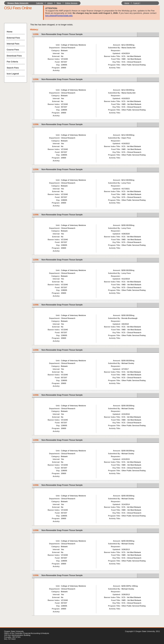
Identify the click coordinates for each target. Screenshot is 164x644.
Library (50, 3)
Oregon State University (18, 3)
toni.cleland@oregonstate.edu (59, 15)
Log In (137, 3)
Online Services (71, 3)
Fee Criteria (12, 62)
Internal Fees (13, 44)
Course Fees (13, 50)
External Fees (13, 38)
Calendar (40, 3)
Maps (59, 3)
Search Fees (13, 68)
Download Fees (14, 56)
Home (127, 3)
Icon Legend (13, 74)
